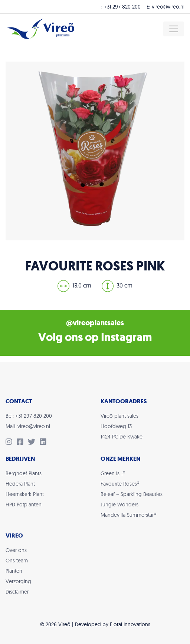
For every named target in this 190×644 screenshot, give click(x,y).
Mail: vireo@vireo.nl (28, 426)
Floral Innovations (130, 624)
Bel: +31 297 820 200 (29, 416)
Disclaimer (17, 592)
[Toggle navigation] (174, 29)
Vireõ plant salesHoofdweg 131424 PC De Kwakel (122, 426)
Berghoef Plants (24, 473)
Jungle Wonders (119, 505)
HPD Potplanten (24, 505)
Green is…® (113, 473)
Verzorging (18, 581)
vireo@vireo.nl (168, 7)
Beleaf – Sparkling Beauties (132, 494)
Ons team (17, 561)
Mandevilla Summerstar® (128, 515)
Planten (14, 571)
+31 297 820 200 (122, 7)
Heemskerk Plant (25, 494)
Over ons (16, 550)
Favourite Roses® (120, 484)
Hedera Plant (20, 484)
